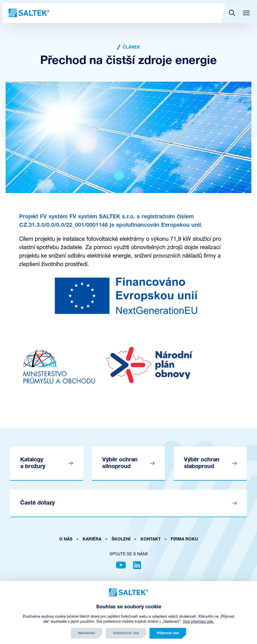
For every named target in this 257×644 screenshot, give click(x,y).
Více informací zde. (198, 622)
